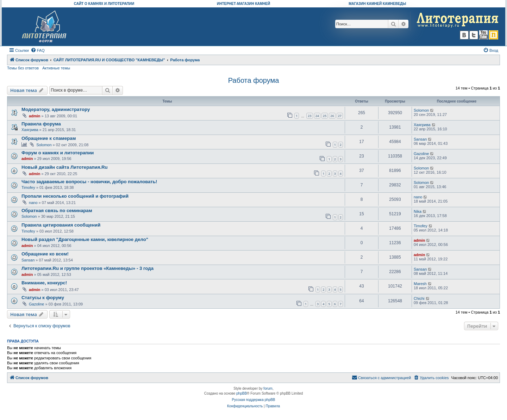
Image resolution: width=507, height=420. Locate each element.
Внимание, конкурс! (44, 283)
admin (35, 116)
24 (317, 116)
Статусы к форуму (43, 298)
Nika (418, 211)
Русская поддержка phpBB (253, 400)
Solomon (421, 110)
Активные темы (56, 68)
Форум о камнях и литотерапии (58, 153)
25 (325, 116)
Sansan (420, 139)
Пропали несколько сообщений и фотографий (75, 196)
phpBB (242, 393)
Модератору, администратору (56, 109)
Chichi (419, 298)
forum (268, 388)
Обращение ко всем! (45, 254)
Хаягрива (30, 130)
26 (332, 116)
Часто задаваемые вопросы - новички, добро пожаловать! (89, 182)
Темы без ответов (23, 68)
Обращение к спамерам (49, 138)
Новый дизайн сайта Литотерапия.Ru (65, 167)
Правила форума (41, 124)
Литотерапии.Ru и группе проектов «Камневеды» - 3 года (87, 268)
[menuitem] (38, 50)
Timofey (28, 187)
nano (33, 203)
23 (309, 116)
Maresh (420, 284)
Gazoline (421, 154)
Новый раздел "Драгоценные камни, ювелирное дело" (85, 239)
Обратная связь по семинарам (57, 211)
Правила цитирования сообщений (61, 225)
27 (340, 116)
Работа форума (254, 80)
